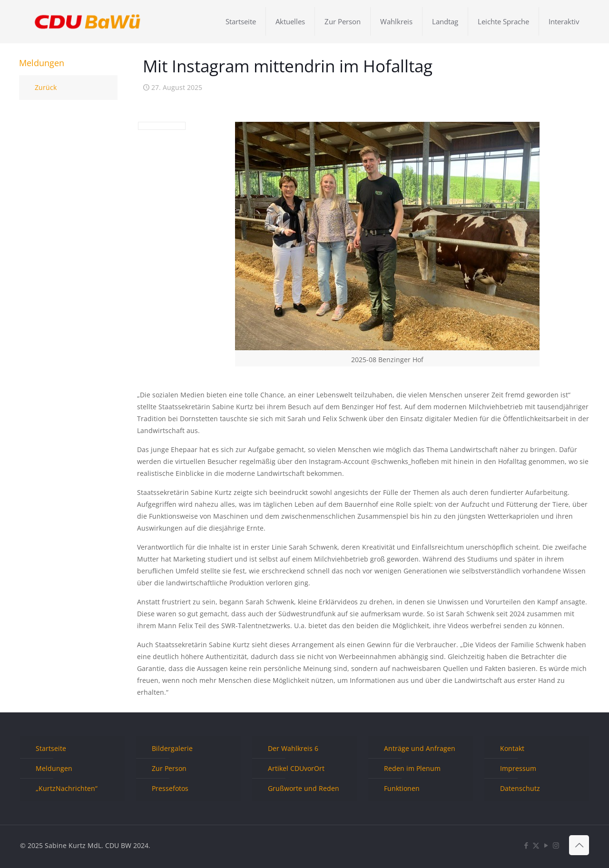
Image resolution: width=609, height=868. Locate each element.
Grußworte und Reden (304, 788)
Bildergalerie (172, 748)
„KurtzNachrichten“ (67, 788)
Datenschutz (520, 788)
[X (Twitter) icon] (536, 845)
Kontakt (512, 748)
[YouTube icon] (546, 845)
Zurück (46, 87)
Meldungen (54, 768)
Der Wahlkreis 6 (293, 748)
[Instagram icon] (556, 845)
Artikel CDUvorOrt (296, 768)
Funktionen (402, 788)
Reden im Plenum (412, 768)
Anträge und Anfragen (420, 748)
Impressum (518, 768)
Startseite (51, 748)
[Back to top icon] (579, 845)
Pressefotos (170, 788)
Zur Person (169, 768)
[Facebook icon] (526, 845)
